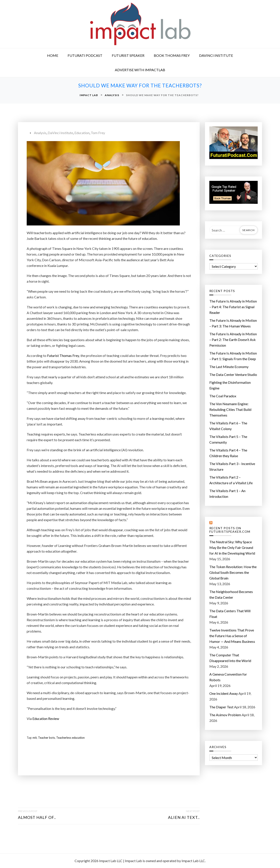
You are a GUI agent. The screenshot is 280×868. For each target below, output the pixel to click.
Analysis (40, 133)
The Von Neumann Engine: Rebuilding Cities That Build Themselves (230, 409)
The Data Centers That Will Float (230, 614)
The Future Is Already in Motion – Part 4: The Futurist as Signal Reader (233, 307)
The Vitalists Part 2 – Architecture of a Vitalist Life (231, 480)
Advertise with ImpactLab (140, 70)
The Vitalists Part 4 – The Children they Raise (228, 453)
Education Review (46, 718)
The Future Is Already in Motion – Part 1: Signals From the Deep (233, 356)
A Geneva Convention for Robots (228, 677)
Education (82, 133)
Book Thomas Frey (172, 55)
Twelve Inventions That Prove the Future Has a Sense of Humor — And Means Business (232, 636)
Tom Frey (98, 133)
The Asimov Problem (225, 715)
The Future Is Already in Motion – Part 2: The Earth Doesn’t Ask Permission (233, 340)
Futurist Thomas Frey (63, 355)
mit (35, 738)
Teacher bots (46, 738)
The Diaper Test (221, 707)
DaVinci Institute (216, 55)
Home (53, 55)
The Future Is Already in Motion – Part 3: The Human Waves (233, 323)
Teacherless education (70, 738)
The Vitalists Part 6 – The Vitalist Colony (228, 426)
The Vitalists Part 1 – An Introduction (227, 494)
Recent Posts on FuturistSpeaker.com (230, 530)
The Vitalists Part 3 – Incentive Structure (232, 466)
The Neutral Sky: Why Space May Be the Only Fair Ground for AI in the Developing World (232, 547)
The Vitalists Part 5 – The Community (228, 439)
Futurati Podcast (85, 55)
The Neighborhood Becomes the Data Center (231, 594)
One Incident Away (224, 693)
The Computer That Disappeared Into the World (230, 658)
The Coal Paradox (223, 396)
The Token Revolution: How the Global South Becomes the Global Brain (233, 572)
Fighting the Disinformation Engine (230, 385)
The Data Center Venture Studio (233, 374)
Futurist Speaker (128, 55)
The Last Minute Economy (229, 367)
